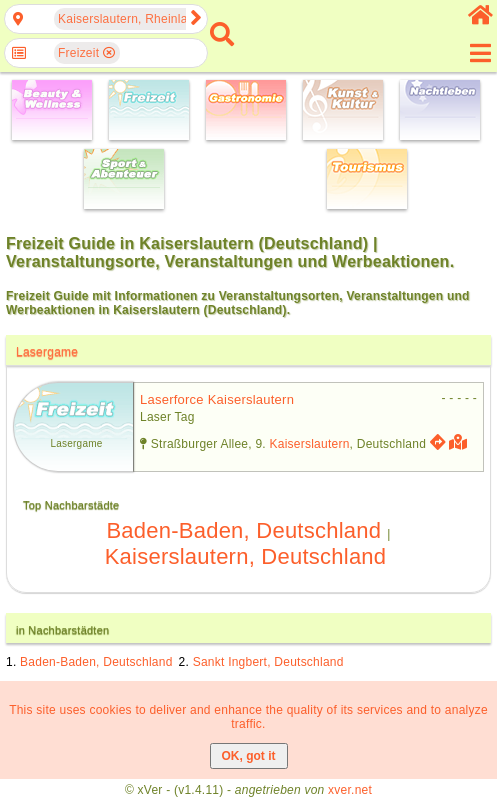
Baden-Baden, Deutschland (243, 530)
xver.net (350, 790)
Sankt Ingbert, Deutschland (268, 662)
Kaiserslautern (310, 444)
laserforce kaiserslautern (217, 399)
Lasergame (47, 352)
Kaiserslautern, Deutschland (246, 556)
